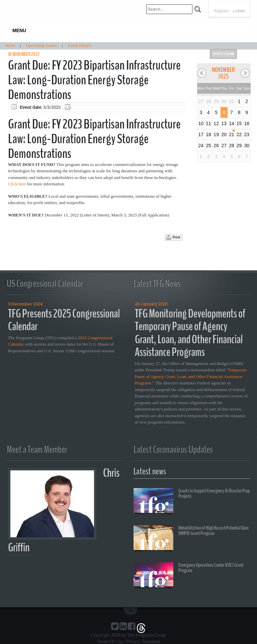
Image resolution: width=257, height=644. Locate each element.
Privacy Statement (143, 641)
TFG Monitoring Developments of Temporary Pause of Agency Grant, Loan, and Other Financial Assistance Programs (190, 333)
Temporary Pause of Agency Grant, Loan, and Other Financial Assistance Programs (191, 376)
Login (239, 11)
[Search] (169, 9)
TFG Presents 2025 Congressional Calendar (64, 320)
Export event (69, 107)
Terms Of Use (110, 641)
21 (232, 134)
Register (221, 11)
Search (198, 9)
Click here (17, 184)
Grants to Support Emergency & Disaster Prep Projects (192, 501)
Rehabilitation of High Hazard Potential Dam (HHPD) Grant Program (191, 539)
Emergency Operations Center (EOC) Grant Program (188, 576)
